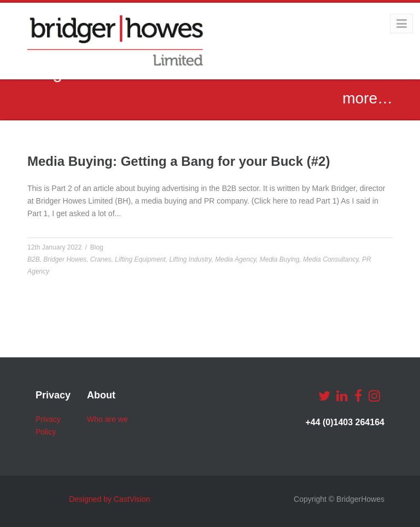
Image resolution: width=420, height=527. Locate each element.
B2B (34, 259)
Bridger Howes (65, 259)
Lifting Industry (191, 259)
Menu (391, 24)
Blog (97, 247)
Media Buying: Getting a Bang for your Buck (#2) (179, 161)
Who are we (107, 419)
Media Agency (235, 259)
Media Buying (280, 259)
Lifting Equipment (140, 259)
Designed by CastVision (109, 499)
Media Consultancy (331, 259)
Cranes (101, 259)
